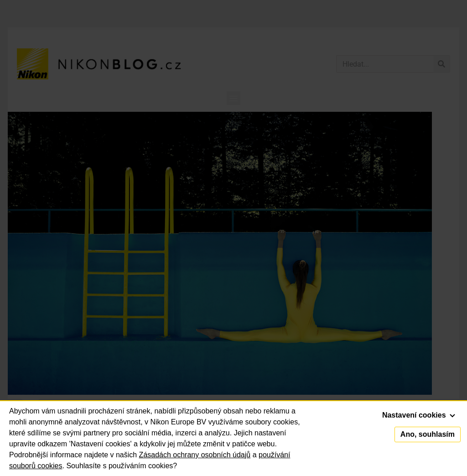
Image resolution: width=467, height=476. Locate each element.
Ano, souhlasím (428, 434)
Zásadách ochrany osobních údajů (195, 455)
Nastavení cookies (419, 415)
